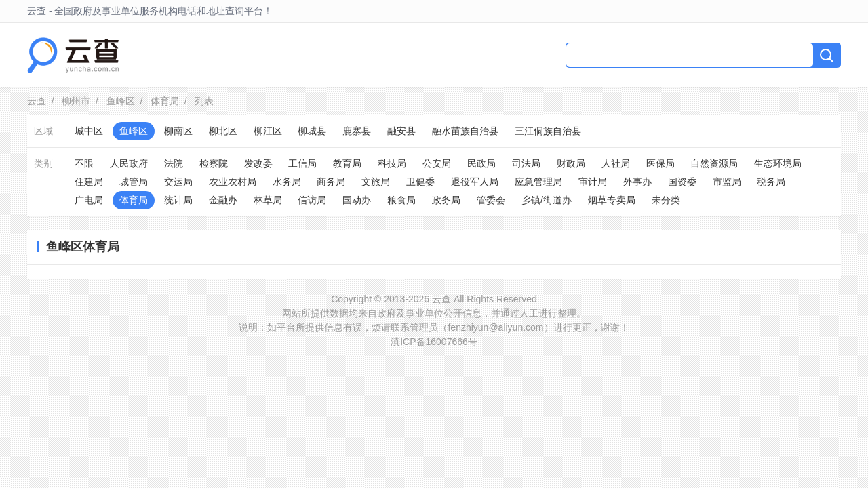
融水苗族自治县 (465, 131)
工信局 (302, 163)
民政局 (481, 163)
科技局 (392, 163)
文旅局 (376, 182)
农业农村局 (233, 182)
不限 (84, 163)
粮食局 (401, 200)
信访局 (312, 200)
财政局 (571, 163)
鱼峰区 (121, 101)
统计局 (178, 200)
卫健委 (420, 182)
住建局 (89, 182)
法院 (174, 163)
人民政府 (129, 163)
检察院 (214, 163)
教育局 (347, 163)
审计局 (593, 182)
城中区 (89, 131)
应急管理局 (538, 182)
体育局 (165, 101)
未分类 (666, 200)
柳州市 (76, 101)
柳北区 (223, 131)
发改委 (258, 163)
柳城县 (312, 131)
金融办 (223, 200)
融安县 (401, 131)
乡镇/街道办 (547, 200)
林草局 (268, 200)
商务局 (331, 182)
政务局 (446, 200)
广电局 (89, 200)
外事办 (637, 182)
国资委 (682, 182)
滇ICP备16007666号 (434, 342)
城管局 (134, 182)
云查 (37, 101)
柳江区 (268, 131)
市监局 (727, 182)
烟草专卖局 (612, 200)
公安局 (437, 163)
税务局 (771, 182)
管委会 (491, 200)
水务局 (287, 182)
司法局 (526, 163)
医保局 (660, 163)
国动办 (357, 200)
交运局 (178, 182)
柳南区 (178, 131)
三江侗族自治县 (548, 131)
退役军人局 (475, 182)
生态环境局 (778, 163)
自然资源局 (714, 163)
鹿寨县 (357, 131)
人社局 (616, 163)
